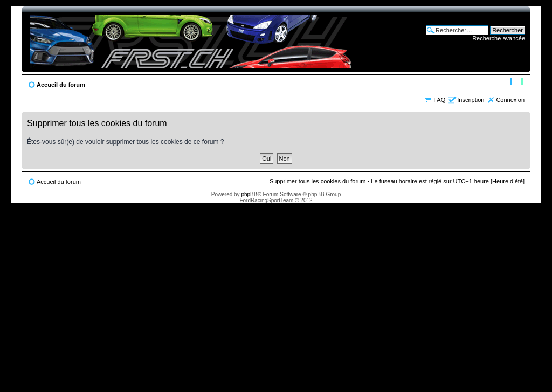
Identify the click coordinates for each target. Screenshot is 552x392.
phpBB (249, 194)
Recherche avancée (499, 38)
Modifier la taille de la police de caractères (517, 82)
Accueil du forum (61, 85)
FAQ (439, 100)
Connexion (510, 100)
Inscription (471, 100)
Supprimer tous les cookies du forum (318, 181)
